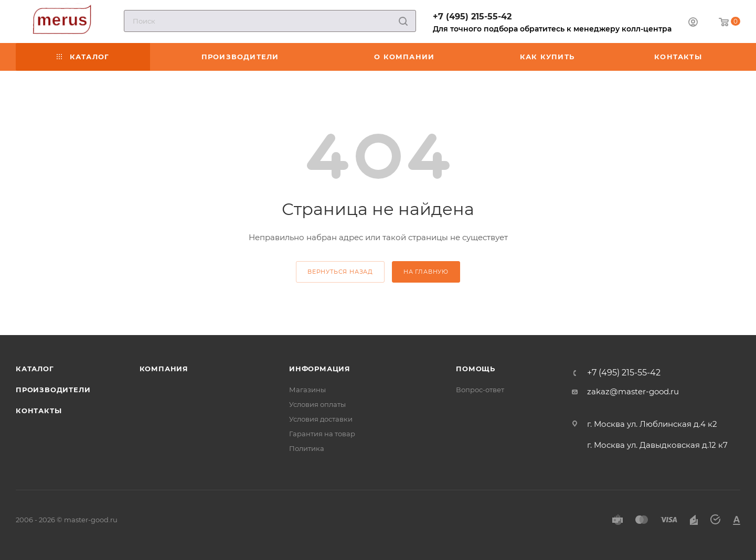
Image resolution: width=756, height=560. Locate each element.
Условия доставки (321, 419)
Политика (307, 448)
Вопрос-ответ (480, 390)
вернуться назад (340, 272)
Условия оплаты (317, 404)
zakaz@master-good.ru (633, 391)
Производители (53, 390)
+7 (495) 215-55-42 (472, 17)
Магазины (307, 390)
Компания (164, 369)
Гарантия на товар (322, 434)
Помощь (476, 369)
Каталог (35, 369)
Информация (320, 369)
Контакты (39, 411)
